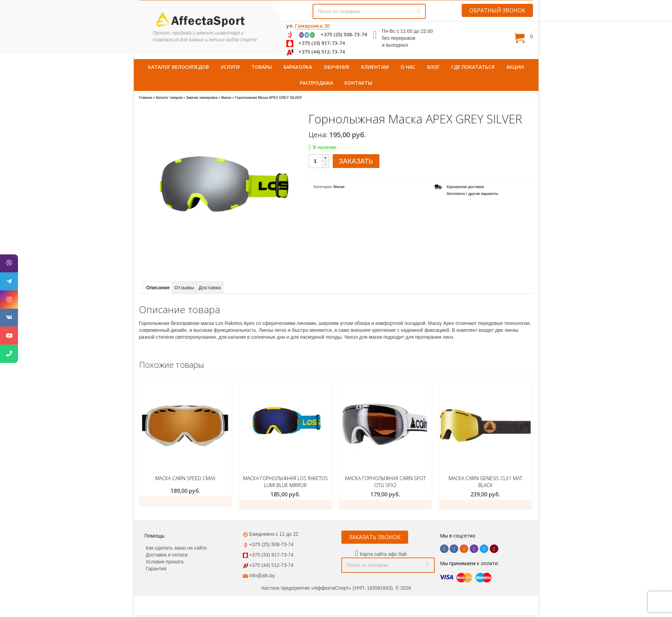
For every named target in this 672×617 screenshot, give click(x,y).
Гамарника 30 (312, 26)
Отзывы (184, 288)
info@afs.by (262, 576)
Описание (158, 288)
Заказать (186, 501)
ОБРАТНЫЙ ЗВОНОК (497, 10)
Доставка (210, 288)
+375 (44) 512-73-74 (322, 52)
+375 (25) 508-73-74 (344, 34)
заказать (286, 505)
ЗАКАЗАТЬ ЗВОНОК (375, 537)
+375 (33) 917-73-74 (322, 43)
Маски (339, 187)
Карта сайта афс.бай (383, 554)
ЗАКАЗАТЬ (356, 161)
